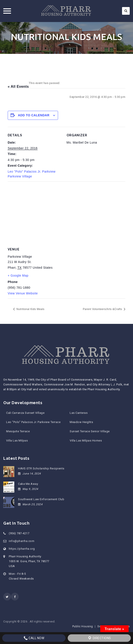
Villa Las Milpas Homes (86, 441)
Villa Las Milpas (17, 441)
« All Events (18, 87)
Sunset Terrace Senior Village (90, 431)
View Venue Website (23, 293)
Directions (99, 638)
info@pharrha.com (22, 541)
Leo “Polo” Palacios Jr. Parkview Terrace (33, 422)
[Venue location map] (66, 213)
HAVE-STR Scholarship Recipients (41, 468)
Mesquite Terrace (18, 431)
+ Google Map (18, 275)
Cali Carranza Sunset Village (25, 413)
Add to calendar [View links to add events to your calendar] (34, 115)
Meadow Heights (81, 422)
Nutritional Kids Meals (30, 309)
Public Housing (83, 626)
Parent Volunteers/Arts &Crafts (103, 309)
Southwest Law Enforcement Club (41, 499)
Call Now (34, 638)
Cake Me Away (28, 484)
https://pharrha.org (22, 549)
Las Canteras (79, 413)
